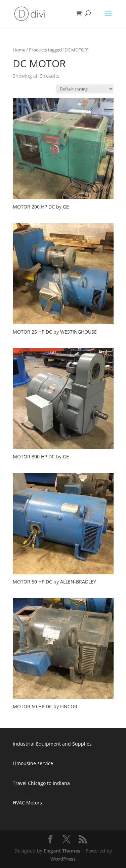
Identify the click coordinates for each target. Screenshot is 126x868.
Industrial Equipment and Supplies (52, 744)
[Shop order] (85, 89)
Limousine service (33, 763)
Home (19, 50)
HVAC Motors (27, 803)
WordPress (63, 859)
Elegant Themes (62, 851)
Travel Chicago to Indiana (41, 783)
